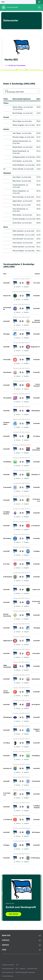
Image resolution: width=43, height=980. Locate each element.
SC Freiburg (36, 436)
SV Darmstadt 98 (7, 309)
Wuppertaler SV (35, 347)
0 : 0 (21, 321)
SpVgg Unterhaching (36, 449)
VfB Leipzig (6, 334)
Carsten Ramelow (19, 185)
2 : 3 (21, 500)
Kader (7, 90)
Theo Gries (16, 205)
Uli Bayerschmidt (19, 157)
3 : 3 (21, 781)
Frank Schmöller (18, 235)
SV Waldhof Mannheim (6, 513)
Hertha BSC (6, 283)
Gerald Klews (17, 147)
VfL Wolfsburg (7, 462)
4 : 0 (21, 551)
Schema (17, 287)
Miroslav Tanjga (18, 137)
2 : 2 (21, 283)
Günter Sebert (18, 107)
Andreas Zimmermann (20, 141)
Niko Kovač (17, 181)
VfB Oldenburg (36, 411)
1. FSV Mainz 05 (35, 526)
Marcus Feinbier (18, 251)
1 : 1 (21, 398)
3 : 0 (21, 309)
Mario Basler (17, 215)
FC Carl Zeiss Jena (36, 500)
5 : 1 (21, 679)
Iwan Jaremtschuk (19, 209)
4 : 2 (21, 411)
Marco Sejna (17, 121)
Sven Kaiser (17, 177)
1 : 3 (21, 615)
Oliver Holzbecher (19, 191)
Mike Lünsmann (18, 231)
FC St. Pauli (37, 283)
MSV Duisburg (7, 539)
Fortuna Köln (7, 360)
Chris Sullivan (17, 243)
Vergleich (25, 287)
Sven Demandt (18, 239)
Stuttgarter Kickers (6, 424)
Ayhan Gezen (17, 201)
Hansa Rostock (7, 372)
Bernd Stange (17, 113)
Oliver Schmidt (18, 169)
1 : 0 (21, 347)
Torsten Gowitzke (19, 219)
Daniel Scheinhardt (19, 151)
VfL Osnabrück (7, 398)
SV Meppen (37, 551)
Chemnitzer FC (36, 475)
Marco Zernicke (18, 197)
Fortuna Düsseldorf (37, 385)
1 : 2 (21, 436)
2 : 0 (21, 334)
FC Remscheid (7, 487)
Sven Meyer (17, 133)
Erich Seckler (17, 161)
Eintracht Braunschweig (36, 321)
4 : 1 (21, 449)
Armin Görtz (17, 223)
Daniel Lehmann (18, 247)
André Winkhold (18, 165)
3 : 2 (21, 820)
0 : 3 (21, 577)
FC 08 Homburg (8, 577)
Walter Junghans (18, 125)
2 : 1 (21, 372)
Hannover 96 (7, 296)
